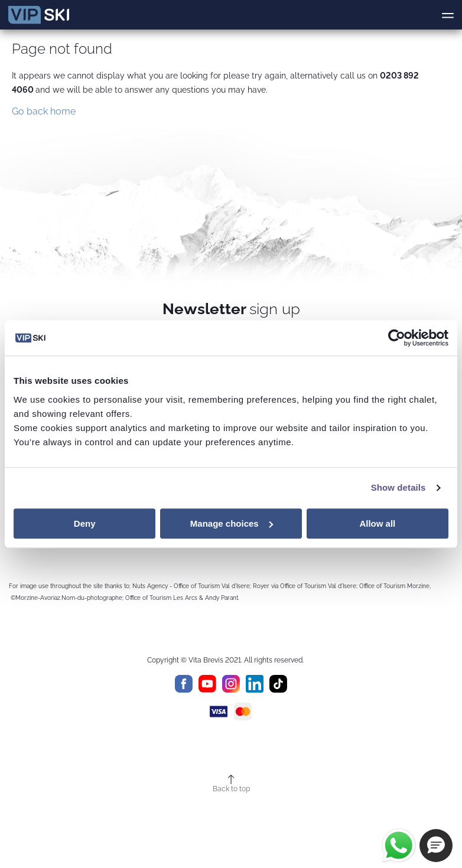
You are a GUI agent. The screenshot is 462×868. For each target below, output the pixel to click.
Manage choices (232, 523)
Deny (85, 523)
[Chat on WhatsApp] (399, 846)
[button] (436, 846)
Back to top (231, 789)
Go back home (44, 111)
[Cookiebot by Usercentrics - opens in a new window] (397, 338)
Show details (398, 487)
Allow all (377, 523)
